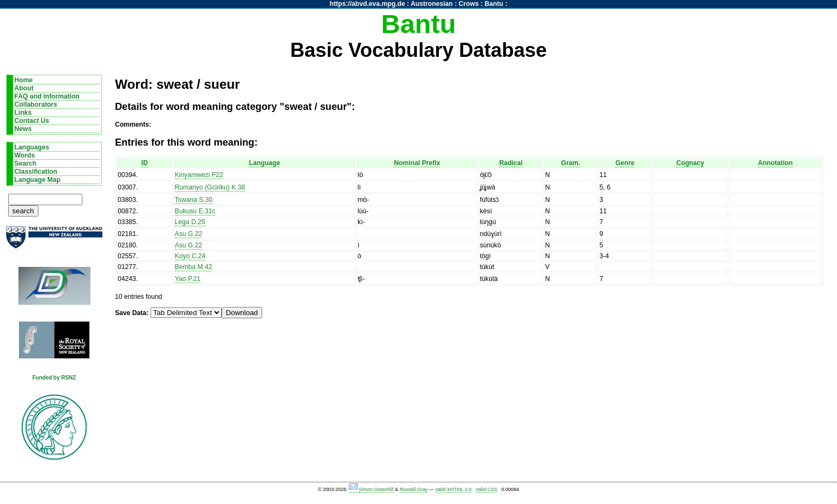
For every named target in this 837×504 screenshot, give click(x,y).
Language (265, 163)
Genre (625, 163)
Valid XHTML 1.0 (453, 489)
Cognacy (690, 163)
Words (25, 155)
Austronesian (432, 4)
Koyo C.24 (190, 256)
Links (23, 113)
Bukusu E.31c (195, 211)
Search (26, 163)
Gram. (571, 163)
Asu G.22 (189, 234)
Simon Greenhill (377, 489)
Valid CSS (486, 489)
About (24, 88)
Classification (36, 172)
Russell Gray (414, 489)
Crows (469, 4)
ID (145, 163)
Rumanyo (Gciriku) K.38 (210, 187)
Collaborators (36, 104)
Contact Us (32, 121)
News (23, 129)
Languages (32, 147)
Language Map (38, 180)
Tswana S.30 (194, 200)
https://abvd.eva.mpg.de (368, 4)
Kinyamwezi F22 (199, 175)
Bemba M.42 (194, 267)
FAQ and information (47, 96)
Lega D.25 (190, 222)
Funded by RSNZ (54, 378)
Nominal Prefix (417, 163)
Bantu (494, 4)
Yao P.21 (188, 279)
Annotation (775, 163)
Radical (511, 163)
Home (24, 80)
